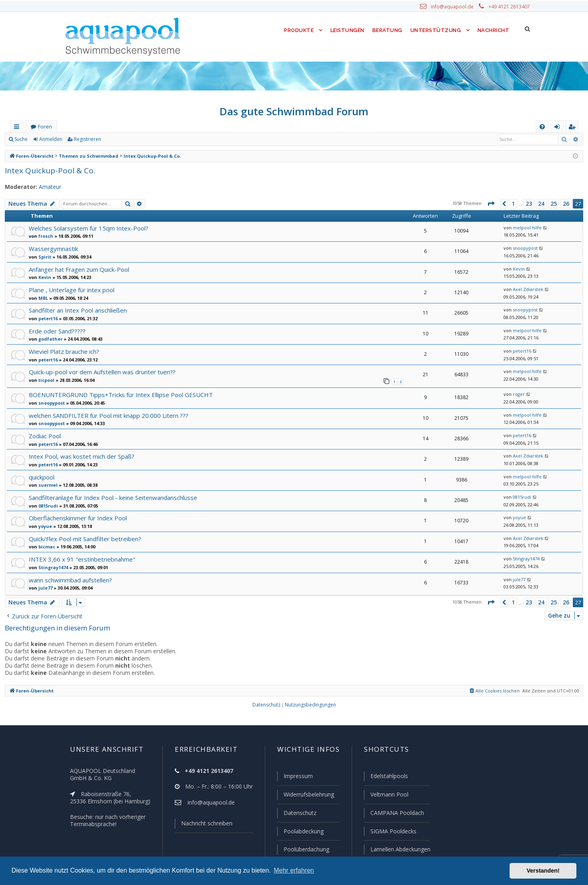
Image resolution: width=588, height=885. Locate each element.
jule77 (44, 587)
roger (517, 394)
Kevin (44, 277)
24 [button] (542, 204)
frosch (45, 236)
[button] (490, 204)
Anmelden (50, 139)
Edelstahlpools (389, 778)
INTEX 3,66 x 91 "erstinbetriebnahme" (79, 559)
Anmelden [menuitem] (559, 128)
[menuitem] (542, 127)
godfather (48, 339)
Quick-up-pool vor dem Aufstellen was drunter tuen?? (100, 372)
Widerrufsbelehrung (305, 796)
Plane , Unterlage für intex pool (70, 290)
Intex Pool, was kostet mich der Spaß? (80, 456)
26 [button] (566, 204)
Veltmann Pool (388, 796)
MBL (43, 298)
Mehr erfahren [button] (294, 870)
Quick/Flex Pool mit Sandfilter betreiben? (83, 538)
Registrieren (86, 139)
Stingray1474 (52, 567)
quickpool (41, 477)
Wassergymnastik (52, 248)
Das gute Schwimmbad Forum (294, 111)
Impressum (295, 778)
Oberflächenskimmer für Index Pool (76, 517)
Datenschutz (296, 814)
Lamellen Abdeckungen (400, 849)
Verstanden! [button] (543, 871)
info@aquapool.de (455, 7)
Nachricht (493, 30)
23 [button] (529, 204)
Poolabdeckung (300, 832)
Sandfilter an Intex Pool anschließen (77, 310)
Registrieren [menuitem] (574, 128)
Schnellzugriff (18, 128)
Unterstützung (436, 30)
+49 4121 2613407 (510, 7)
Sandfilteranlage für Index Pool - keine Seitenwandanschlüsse (111, 497)
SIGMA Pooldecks (393, 832)
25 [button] (554, 204)
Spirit (44, 257)
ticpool (45, 380)
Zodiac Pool (45, 435)
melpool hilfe (524, 228)
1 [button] (513, 204)
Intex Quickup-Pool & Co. (47, 170)
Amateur (46, 187)
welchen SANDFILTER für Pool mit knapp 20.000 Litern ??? (108, 415)
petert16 (47, 318)
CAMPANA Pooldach (396, 814)
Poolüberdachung (303, 849)
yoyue (44, 526)
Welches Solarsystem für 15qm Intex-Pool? (86, 228)
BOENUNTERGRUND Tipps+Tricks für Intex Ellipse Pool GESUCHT (120, 394)
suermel (46, 484)
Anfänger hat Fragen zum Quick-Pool (78, 269)
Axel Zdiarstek (526, 289)
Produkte (297, 30)
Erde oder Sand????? (58, 331)
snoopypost (523, 248)
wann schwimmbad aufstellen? (70, 579)
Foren (45, 127)
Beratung (388, 30)
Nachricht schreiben (204, 825)
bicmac (46, 546)
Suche (21, 139)
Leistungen (347, 30)
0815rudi (47, 505)
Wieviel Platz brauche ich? (64, 351)
